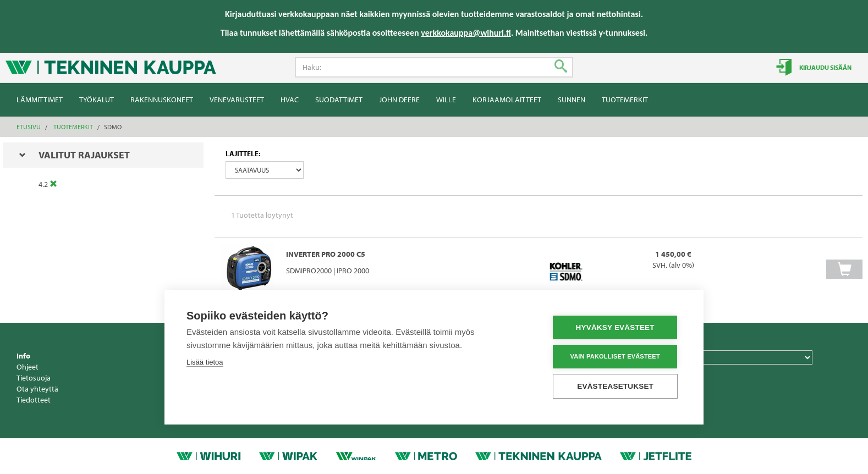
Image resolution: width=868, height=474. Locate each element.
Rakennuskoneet (162, 100)
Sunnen (572, 100)
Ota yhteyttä (37, 389)
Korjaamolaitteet (507, 100)
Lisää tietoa (205, 362)
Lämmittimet (40, 100)
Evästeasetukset (616, 386)
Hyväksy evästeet (615, 327)
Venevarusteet (237, 100)
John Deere (399, 100)
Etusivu (29, 127)
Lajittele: (243, 153)
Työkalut (97, 100)
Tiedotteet (34, 400)
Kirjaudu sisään (825, 67)
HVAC (290, 100)
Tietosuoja (34, 378)
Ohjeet (28, 367)
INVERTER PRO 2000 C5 (326, 254)
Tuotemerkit (625, 100)
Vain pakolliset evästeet (615, 356)
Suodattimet (339, 100)
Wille (446, 100)
